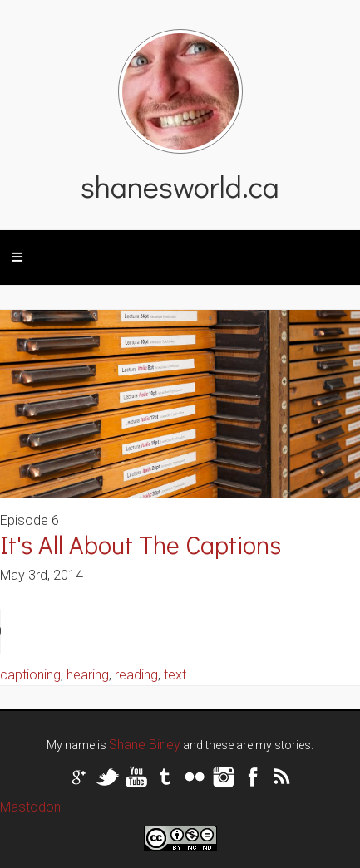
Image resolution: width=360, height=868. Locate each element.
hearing (88, 675)
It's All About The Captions (141, 544)
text (175, 675)
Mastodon (30, 807)
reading (136, 675)
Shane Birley (145, 745)
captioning (30, 675)
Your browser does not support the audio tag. (125, 631)
